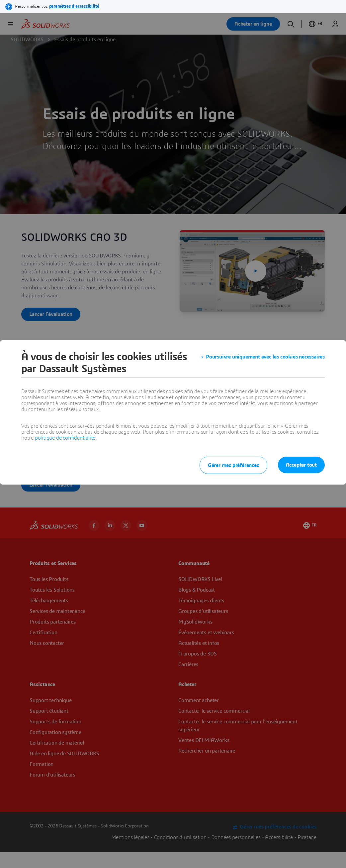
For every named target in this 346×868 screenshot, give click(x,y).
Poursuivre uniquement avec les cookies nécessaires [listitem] (265, 357)
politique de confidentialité (65, 438)
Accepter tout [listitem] (301, 465)
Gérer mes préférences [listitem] (233, 465)
